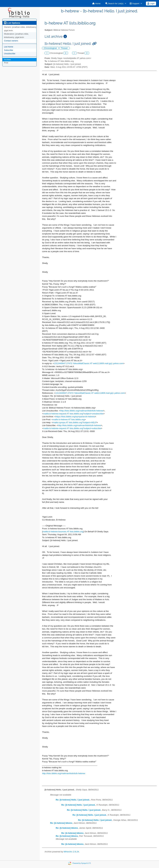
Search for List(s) (114, 3)
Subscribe (9, 50)
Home (96, 3)
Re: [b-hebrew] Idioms (61, 823)
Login (151, 3)
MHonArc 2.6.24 (71, 852)
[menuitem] (96, 3)
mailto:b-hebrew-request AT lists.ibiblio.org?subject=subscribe (72, 428)
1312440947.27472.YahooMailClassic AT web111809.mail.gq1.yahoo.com (89, 363)
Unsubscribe (10, 54)
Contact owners (11, 41)
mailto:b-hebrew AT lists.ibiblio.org (69, 420)
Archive (7, 60)
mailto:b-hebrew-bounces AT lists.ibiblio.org (63, 532)
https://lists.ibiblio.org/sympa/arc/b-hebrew (75, 417)
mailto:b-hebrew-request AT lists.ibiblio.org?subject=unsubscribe (73, 414)
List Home (9, 47)
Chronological (51, 48)
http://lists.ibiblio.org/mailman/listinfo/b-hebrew (82, 411)
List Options (12, 23)
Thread (64, 48)
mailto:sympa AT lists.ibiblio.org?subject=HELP (75, 422)
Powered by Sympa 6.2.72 (82, 863)
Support (134, 3)
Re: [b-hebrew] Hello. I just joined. (73, 800)
